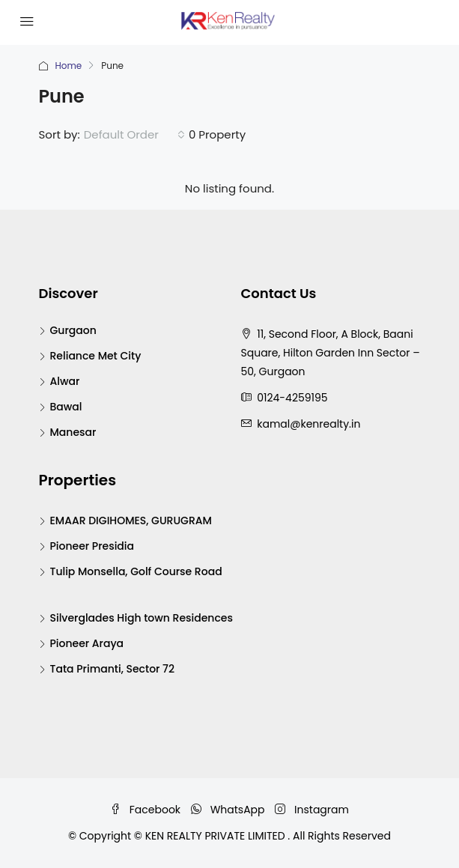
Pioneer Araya (87, 643)
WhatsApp (228, 810)
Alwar (65, 381)
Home (69, 66)
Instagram (312, 810)
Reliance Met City (96, 356)
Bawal (66, 407)
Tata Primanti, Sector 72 (113, 669)
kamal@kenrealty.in (308, 424)
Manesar (73, 432)
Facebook (145, 810)
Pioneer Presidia (92, 546)
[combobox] (134, 135)
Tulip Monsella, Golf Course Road (136, 571)
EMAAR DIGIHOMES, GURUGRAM (131, 521)
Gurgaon (73, 330)
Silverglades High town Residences (142, 618)
